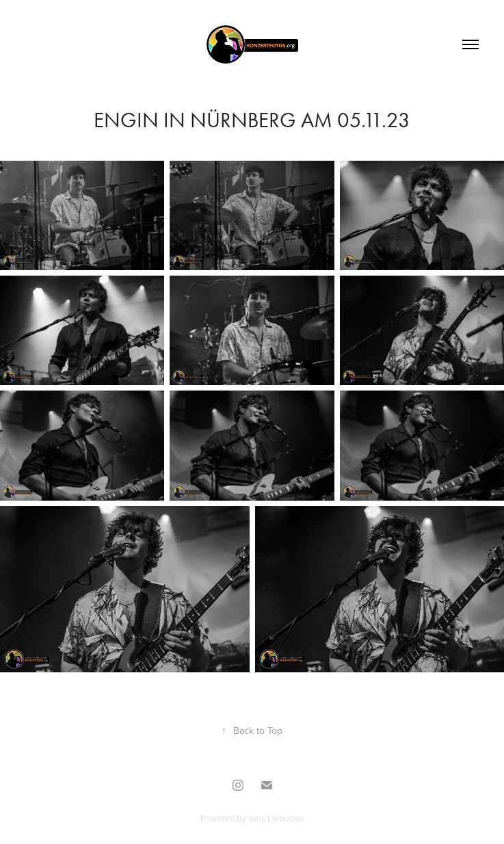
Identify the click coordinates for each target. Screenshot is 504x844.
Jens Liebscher (276, 818)
